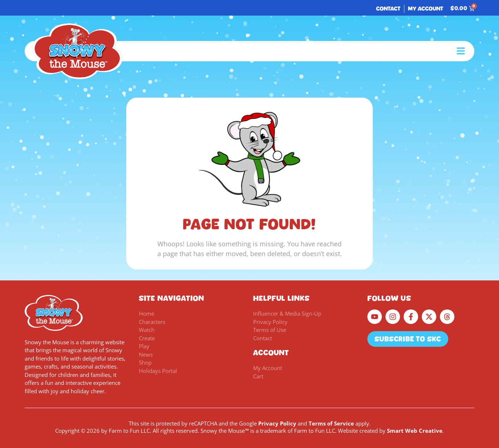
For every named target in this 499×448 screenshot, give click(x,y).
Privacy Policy (277, 423)
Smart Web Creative (415, 431)
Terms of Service (331, 423)
